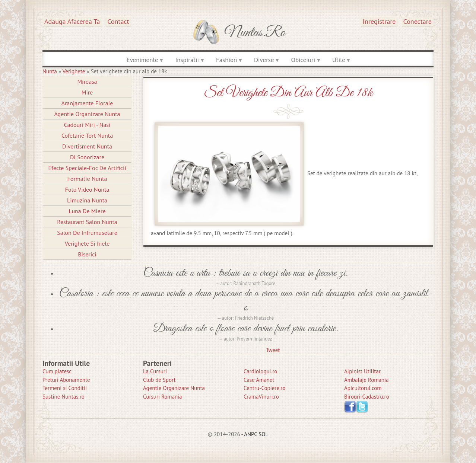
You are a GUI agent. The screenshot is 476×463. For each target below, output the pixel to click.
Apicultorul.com (363, 388)
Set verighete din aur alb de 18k (288, 93)
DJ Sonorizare (87, 157)
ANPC (250, 434)
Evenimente (142, 60)
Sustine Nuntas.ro (64, 397)
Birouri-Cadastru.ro (367, 397)
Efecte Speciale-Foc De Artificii (87, 168)
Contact (118, 21)
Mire (87, 92)
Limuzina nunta (87, 200)
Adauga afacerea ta (72, 21)
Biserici (87, 254)
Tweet (273, 350)
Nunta (50, 71)
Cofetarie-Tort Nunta (87, 135)
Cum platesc (57, 371)
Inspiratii (187, 60)
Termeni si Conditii (65, 388)
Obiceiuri (303, 60)
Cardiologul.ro (260, 371)
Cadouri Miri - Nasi (87, 125)
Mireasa (87, 82)
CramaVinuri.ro (261, 397)
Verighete (74, 71)
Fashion (226, 60)
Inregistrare (379, 21)
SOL (263, 434)
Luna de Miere (87, 211)
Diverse (264, 60)
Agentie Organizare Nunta (87, 114)
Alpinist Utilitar (362, 371)
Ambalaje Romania (366, 380)
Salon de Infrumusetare (87, 233)
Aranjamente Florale (87, 103)
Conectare (418, 21)
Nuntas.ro (255, 33)
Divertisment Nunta (87, 146)
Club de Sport (159, 380)
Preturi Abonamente (66, 380)
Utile (339, 60)
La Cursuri (155, 371)
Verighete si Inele (87, 243)
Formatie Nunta (87, 179)
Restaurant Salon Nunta (87, 222)
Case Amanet (259, 380)
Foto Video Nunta (87, 189)
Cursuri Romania (163, 397)
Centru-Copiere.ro (264, 388)
